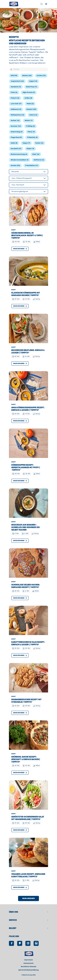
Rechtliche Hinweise (29, 967)
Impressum (28, 960)
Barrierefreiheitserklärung (29, 970)
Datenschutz (29, 963)
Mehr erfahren (20, 249)
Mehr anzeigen (28, 898)
